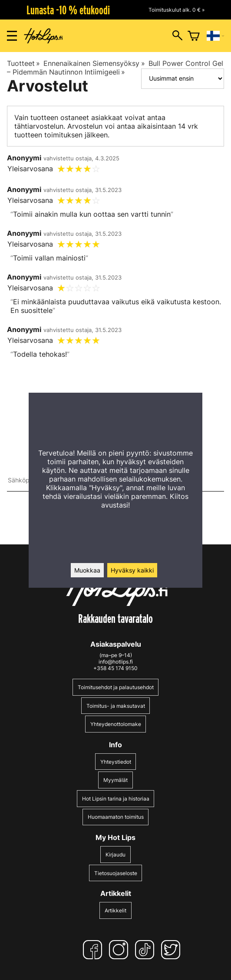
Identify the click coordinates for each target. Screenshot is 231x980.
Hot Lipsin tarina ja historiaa (116, 799)
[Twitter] (172, 950)
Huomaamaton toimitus (116, 817)
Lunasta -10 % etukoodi (68, 10)
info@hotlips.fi (116, 662)
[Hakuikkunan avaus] (177, 36)
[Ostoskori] (194, 36)
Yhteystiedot (116, 762)
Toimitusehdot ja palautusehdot (116, 687)
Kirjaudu (115, 855)
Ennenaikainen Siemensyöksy (94, 63)
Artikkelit (115, 910)
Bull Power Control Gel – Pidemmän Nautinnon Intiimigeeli (115, 68)
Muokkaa (87, 570)
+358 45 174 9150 (115, 668)
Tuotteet (23, 63)
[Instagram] (120, 950)
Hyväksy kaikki (132, 570)
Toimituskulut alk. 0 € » (177, 10)
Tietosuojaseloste (116, 873)
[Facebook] (94, 950)
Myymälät (115, 780)
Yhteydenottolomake (116, 724)
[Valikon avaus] (12, 36)
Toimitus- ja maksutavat (116, 706)
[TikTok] (146, 950)
